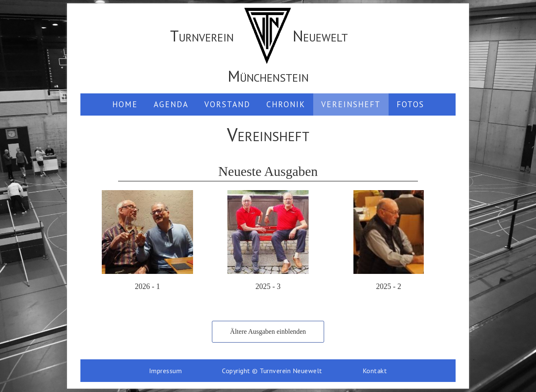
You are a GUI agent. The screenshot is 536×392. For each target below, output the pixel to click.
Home (125, 104)
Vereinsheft (351, 104)
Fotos (410, 104)
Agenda (171, 104)
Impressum (166, 371)
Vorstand (227, 104)
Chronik (286, 104)
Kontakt (375, 371)
